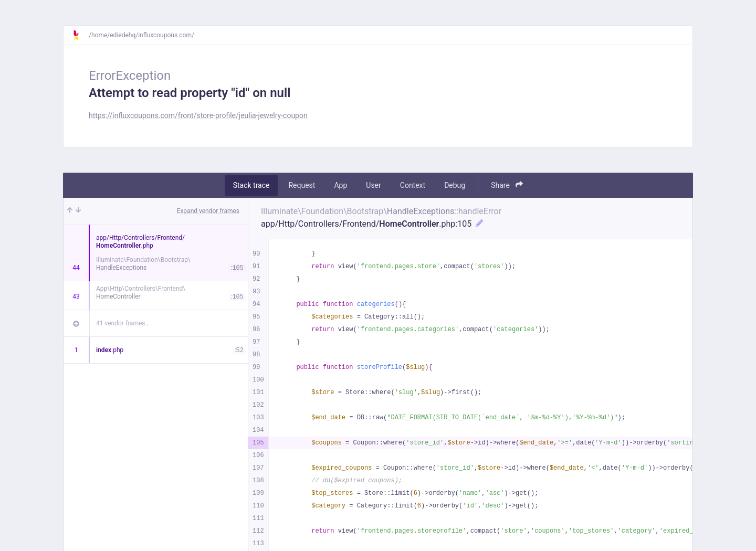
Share (507, 185)
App (340, 185)
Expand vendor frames (208, 211)
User (373, 185)
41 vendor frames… (123, 323)
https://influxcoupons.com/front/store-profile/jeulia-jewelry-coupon (198, 115)
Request (302, 185)
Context (413, 185)
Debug (455, 185)
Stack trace (251, 185)
